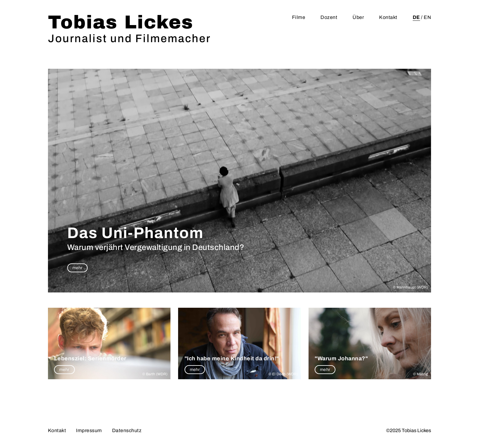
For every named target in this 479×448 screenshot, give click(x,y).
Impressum (89, 430)
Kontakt (388, 17)
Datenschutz (127, 430)
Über (358, 17)
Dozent (329, 17)
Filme (299, 17)
